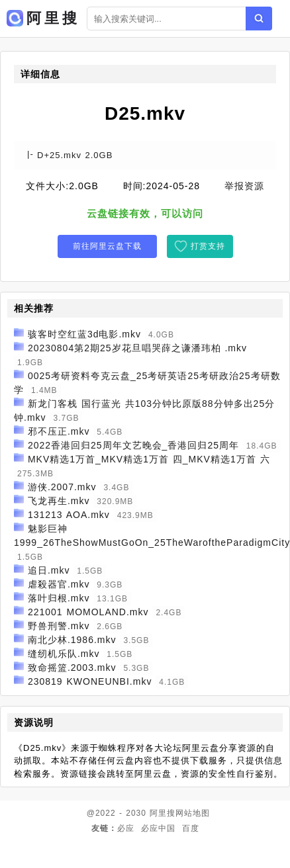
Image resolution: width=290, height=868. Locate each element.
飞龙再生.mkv (59, 501)
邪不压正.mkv (59, 431)
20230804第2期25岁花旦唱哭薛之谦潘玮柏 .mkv (137, 348)
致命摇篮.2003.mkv (72, 668)
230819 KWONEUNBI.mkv (90, 681)
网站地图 (193, 813)
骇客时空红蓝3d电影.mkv (84, 334)
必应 (126, 828)
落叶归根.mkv (59, 598)
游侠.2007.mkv (62, 487)
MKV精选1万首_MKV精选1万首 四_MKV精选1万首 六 (149, 459)
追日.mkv (49, 570)
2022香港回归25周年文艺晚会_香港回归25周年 (133, 445)
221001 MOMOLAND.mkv (88, 612)
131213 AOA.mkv (69, 515)
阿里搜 (163, 813)
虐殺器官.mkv (59, 584)
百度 (191, 828)
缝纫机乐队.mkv (64, 654)
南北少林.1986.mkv (72, 640)
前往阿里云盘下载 (107, 246)
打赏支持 (208, 246)
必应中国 (158, 828)
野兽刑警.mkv (59, 626)
